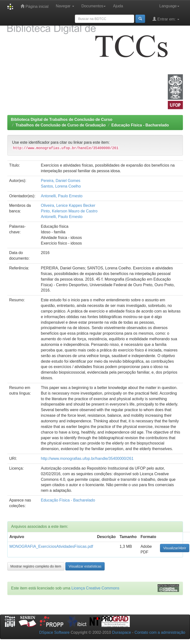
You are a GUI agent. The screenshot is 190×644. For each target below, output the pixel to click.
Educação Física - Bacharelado (140, 125)
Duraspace (122, 632)
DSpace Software (55, 632)
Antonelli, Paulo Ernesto (62, 196)
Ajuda (118, 6)
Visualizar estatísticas (85, 566)
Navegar (65, 6)
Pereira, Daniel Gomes (60, 181)
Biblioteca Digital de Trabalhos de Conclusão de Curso (62, 119)
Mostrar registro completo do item (36, 566)
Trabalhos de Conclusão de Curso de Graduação (60, 125)
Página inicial (35, 6)
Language (169, 6)
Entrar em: (166, 19)
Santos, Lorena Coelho (61, 186)
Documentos (94, 6)
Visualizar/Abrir (175, 548)
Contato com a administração (160, 632)
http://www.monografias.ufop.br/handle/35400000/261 (87, 459)
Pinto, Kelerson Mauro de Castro (69, 211)
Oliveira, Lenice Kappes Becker (68, 205)
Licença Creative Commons (95, 588)
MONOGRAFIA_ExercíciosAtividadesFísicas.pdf (51, 546)
